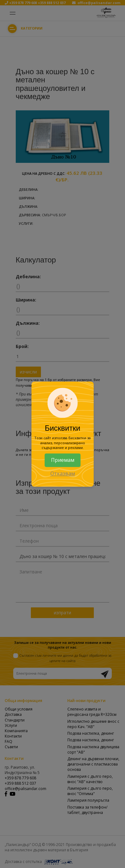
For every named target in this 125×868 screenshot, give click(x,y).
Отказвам (63, 473)
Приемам (63, 460)
